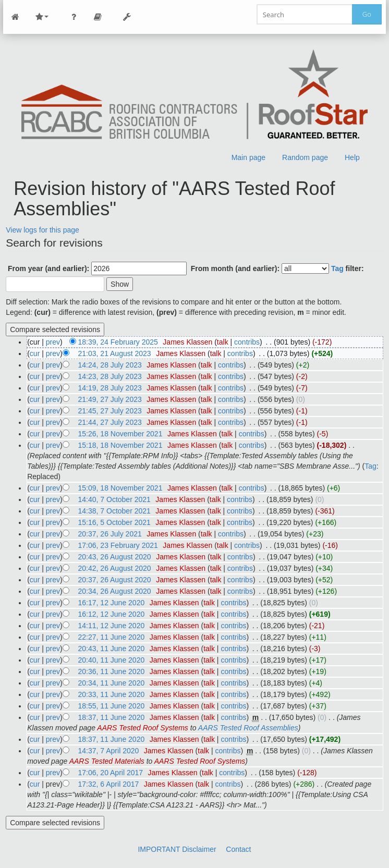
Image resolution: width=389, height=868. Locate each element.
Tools (127, 17)
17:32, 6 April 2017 (109, 784)
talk (223, 342)
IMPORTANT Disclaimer (177, 849)
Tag (337, 268)
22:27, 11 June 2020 (112, 637)
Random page (305, 157)
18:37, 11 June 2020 (112, 717)
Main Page (15, 17)
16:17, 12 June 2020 (112, 603)
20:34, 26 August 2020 (115, 591)
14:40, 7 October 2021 (114, 499)
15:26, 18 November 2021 (120, 434)
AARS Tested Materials (107, 761)
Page (98, 17)
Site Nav (42, 17)
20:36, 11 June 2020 (112, 671)
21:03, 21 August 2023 (115, 353)
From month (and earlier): (235, 268)
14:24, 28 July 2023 (110, 365)
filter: (348, 268)
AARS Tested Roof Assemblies (248, 728)
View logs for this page (42, 230)
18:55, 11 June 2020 (112, 706)
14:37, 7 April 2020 (109, 751)
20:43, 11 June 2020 (112, 649)
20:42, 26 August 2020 (115, 568)
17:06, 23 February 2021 (118, 545)
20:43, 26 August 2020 (115, 557)
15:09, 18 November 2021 (120, 488)
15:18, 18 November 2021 (120, 445)
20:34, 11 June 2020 (112, 683)
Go (367, 14)
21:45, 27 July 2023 (110, 411)
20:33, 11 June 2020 (112, 694)
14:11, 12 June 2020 (112, 626)
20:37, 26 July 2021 (110, 534)
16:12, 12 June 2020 (112, 614)
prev (53, 342)
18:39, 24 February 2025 (118, 342)
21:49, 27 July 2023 (110, 399)
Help (352, 157)
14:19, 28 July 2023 (110, 388)
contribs (247, 342)
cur (35, 353)
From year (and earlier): (48, 268)
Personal (74, 17)
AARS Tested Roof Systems (143, 728)
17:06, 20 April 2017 (111, 773)
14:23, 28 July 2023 (110, 376)
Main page (248, 157)
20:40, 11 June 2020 (112, 660)
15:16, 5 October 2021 (114, 522)
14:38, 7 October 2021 (114, 511)
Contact (238, 849)
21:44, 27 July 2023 (110, 422)
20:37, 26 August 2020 (115, 580)
